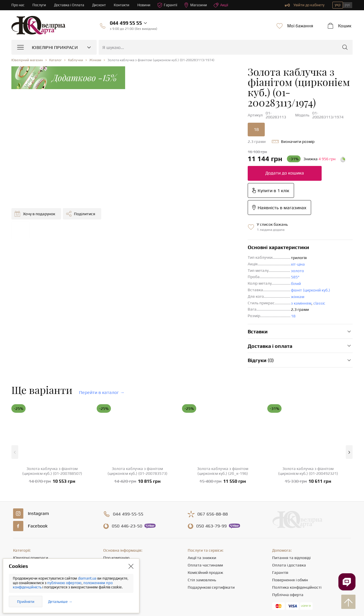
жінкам (201, 238)
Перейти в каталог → (102, 334)
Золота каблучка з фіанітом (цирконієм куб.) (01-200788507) (52, 412)
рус (348, 5)
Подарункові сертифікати (211, 529)
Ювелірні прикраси (31, 499)
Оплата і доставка (289, 506)
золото (201, 212)
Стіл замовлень (202, 521)
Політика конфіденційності (297, 529)
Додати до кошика (188, 148)
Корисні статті (116, 536)
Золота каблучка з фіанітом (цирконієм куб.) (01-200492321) (308, 412)
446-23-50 (127, 467)
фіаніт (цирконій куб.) (214, 231)
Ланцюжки (23, 521)
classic (223, 245)
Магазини (197, 5)
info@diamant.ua (226, 562)
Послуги (40, 5)
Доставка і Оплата (70, 5)
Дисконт (100, 5)
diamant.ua (88, 578)
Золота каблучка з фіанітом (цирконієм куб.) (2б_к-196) (223, 412)
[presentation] (182, 601)
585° (199, 218)
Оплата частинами (205, 506)
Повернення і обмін (290, 521)
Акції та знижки (202, 499)
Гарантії (169, 5)
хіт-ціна (201, 206)
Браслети (22, 536)
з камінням (205, 245)
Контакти (123, 5)
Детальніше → (60, 602)
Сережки (21, 514)
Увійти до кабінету (305, 5)
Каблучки (22, 506)
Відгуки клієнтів (118, 543)
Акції (223, 5)
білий (199, 225)
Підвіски (21, 529)
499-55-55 (128, 455)
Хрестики (22, 543)
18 (160, 105)
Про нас (18, 5)
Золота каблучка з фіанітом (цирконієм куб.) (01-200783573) (137, 412)
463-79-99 (211, 467)
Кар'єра (110, 521)
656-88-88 (213, 455)
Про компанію (116, 499)
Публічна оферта (288, 536)
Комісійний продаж (205, 514)
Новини (145, 5)
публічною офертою (64, 583)
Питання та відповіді (291, 499)
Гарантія (280, 514)
